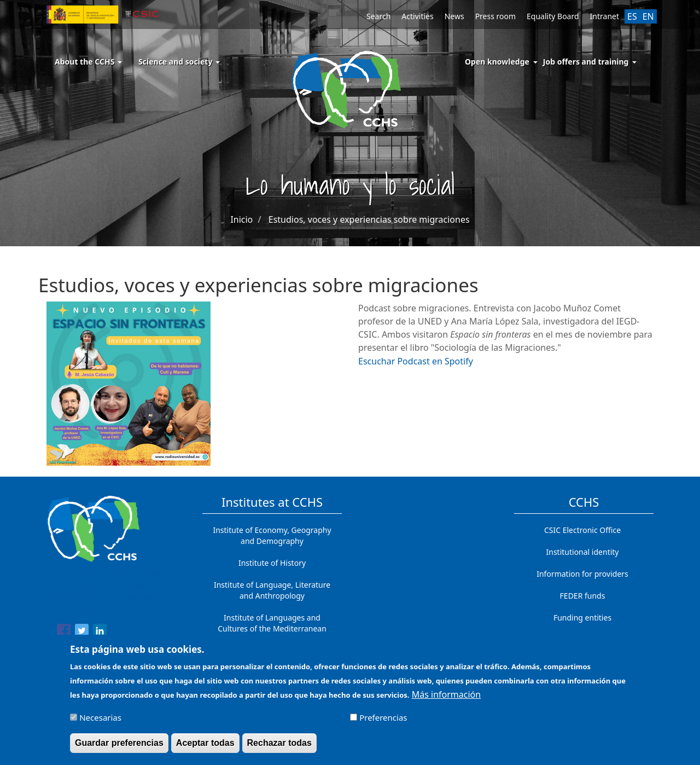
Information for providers (582, 574)
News (454, 16)
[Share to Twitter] (82, 633)
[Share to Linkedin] (100, 633)
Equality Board (553, 16)
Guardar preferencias (119, 748)
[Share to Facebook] (64, 633)
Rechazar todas (279, 748)
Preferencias (383, 722)
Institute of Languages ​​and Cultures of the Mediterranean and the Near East (272, 628)
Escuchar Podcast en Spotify (416, 361)
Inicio (241, 219)
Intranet (605, 16)
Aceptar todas (205, 748)
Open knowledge (497, 62)
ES (632, 16)
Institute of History (272, 563)
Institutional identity (583, 552)
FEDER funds (583, 596)
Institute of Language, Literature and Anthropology (272, 590)
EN (648, 16)
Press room (495, 16)
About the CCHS (88, 62)
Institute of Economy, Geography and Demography (272, 535)
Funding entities (582, 618)
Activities (417, 16)
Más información (446, 699)
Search (378, 16)
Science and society (179, 62)
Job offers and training (586, 62)
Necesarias (100, 722)
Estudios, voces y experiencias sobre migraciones (369, 219)
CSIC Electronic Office (582, 530)
